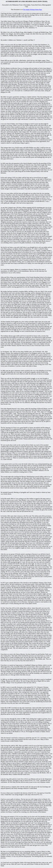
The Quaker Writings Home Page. (33, 10)
